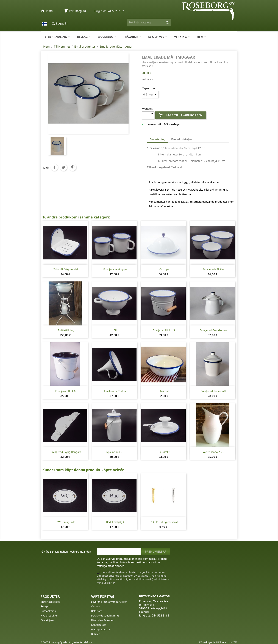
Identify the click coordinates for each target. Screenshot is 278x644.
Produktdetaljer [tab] (182, 139)
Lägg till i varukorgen (181, 115)
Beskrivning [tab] (158, 139)
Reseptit (45, 606)
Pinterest (73, 167)
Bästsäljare (47, 620)
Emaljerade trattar (115, 391)
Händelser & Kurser (103, 620)
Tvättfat (164, 391)
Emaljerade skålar (213, 269)
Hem (49, 11)
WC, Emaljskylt (66, 522)
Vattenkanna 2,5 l (213, 452)
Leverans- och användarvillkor (109, 602)
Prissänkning (48, 611)
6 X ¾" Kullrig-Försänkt (164, 522)
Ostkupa (164, 269)
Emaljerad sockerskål (213, 391)
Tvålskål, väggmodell (66, 269)
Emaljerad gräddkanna (213, 330)
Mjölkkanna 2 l (115, 452)
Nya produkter (49, 616)
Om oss (96, 606)
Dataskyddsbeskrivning (105, 616)
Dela (54, 167)
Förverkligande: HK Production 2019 (218, 642)
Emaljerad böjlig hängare (66, 452)
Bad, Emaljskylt (115, 522)
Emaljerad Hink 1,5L (164, 330)
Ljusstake (164, 452)
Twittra (63, 167)
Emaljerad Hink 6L (66, 391)
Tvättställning (66, 330)
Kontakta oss (99, 625)
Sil (115, 330)
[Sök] (149, 22)
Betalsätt (96, 611)
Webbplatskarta (101, 629)
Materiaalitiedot (50, 602)
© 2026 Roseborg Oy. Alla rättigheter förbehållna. (66, 642)
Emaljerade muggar (115, 269)
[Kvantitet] (146, 115)
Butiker (95, 634)
